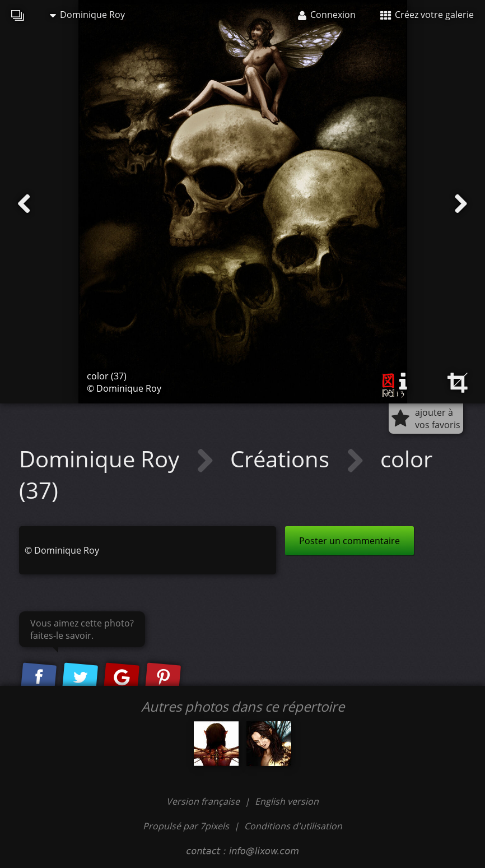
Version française (204, 801)
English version (287, 801)
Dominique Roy (87, 15)
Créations (283, 459)
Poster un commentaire (349, 541)
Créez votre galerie (427, 15)
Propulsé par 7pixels (186, 826)
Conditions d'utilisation (293, 826)
